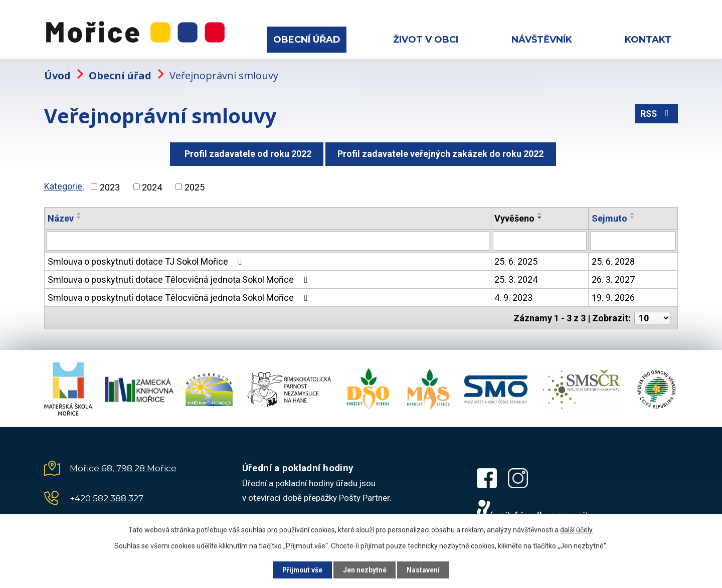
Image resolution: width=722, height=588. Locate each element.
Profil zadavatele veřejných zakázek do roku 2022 (442, 151)
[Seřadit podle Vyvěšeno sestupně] (540, 216)
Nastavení (426, 569)
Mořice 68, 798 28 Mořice (123, 465)
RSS (656, 113)
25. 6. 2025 (516, 259)
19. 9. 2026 (613, 295)
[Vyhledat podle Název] (268, 239)
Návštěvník (542, 40)
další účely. (577, 529)
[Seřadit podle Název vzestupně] (79, 212)
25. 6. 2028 (613, 259)
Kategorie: (64, 184)
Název (61, 216)
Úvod (57, 73)
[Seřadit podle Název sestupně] (79, 216)
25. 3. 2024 (516, 277)
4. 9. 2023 (513, 295)
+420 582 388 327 (107, 495)
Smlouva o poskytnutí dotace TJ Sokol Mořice (147, 259)
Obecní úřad (307, 40)
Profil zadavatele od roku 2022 (245, 151)
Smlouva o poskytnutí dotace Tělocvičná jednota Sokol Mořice (180, 277)
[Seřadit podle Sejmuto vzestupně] (633, 212)
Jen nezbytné (365, 569)
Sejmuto (609, 216)
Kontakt (648, 40)
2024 (152, 185)
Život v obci (426, 40)
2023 (110, 185)
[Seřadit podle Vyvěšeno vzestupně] (540, 212)
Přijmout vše (300, 569)
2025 (195, 185)
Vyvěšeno (514, 216)
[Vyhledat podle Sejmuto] (633, 239)
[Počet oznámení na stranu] (652, 315)
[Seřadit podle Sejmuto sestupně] (633, 216)
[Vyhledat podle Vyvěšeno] (539, 239)
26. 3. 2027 (613, 277)
